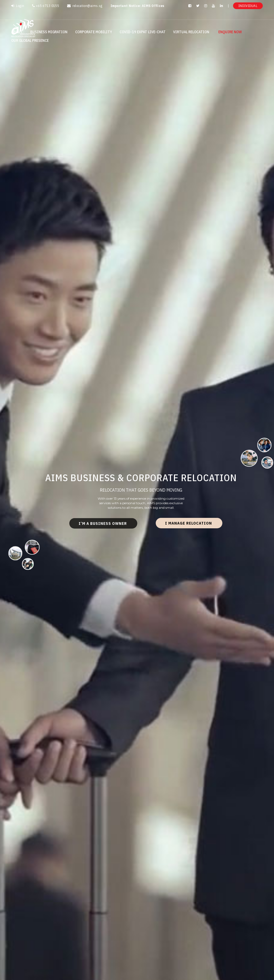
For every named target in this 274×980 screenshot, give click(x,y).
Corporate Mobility (94, 32)
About (17, 32)
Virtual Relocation (191, 32)
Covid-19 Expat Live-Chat (143, 32)
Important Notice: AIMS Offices (138, 6)
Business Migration (49, 32)
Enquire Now (230, 32)
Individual (248, 6)
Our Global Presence (30, 40)
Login (18, 6)
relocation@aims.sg (85, 6)
